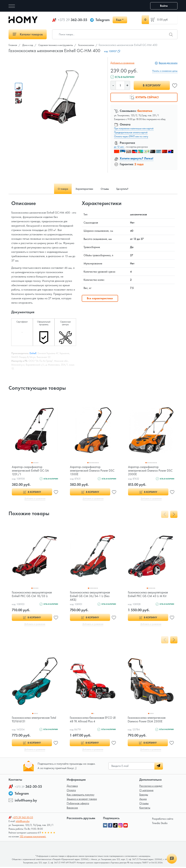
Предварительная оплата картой (131, 132)
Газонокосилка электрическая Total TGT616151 (32, 720)
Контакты (145, 809)
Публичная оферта (78, 804)
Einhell (33, 353)
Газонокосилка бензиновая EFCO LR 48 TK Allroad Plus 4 (92, 720)
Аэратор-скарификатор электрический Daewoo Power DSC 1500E (93, 470)
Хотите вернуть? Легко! (137, 158)
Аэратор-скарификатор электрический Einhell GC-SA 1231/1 (31, 470)
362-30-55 (72, 20)
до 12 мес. (119, 147)
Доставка (72, 787)
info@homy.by (26, 801)
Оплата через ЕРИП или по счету (131, 136)
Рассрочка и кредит (151, 787)
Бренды (144, 796)
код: (112, 51)
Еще (119, 20)
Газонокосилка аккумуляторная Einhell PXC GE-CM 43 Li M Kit (148, 594)
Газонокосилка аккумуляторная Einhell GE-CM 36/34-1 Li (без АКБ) (91, 596)
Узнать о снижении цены (165, 71)
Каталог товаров (28, 34)
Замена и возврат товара (82, 800)
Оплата (71, 791)
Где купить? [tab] (127, 189)
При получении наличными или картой (134, 128)
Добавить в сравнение (122, 63)
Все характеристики (100, 298)
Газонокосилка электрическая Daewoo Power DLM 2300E (147, 720)
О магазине (146, 791)
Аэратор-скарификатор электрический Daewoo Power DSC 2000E (151, 470)
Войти (164, 6)
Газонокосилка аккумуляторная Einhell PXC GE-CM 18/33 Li (32, 594)
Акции (143, 800)
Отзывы (144, 804)
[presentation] (165, 515)
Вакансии (72, 809)
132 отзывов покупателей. (33, 837)
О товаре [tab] (58, 189)
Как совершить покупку (80, 796)
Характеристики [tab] (82, 189)
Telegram (103, 20)
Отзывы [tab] (106, 189)
